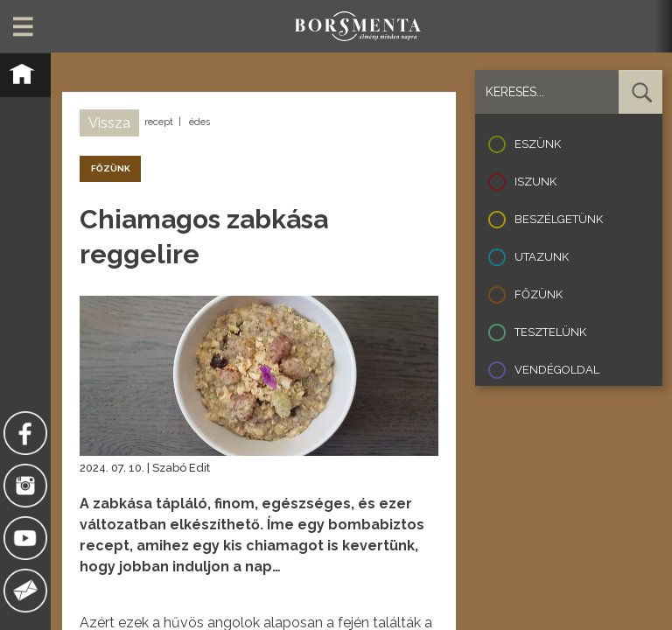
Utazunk (542, 257)
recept (159, 122)
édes (199, 122)
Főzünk (539, 294)
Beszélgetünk (559, 219)
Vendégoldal (557, 370)
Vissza (109, 123)
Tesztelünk (550, 332)
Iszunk (535, 182)
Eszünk (538, 144)
